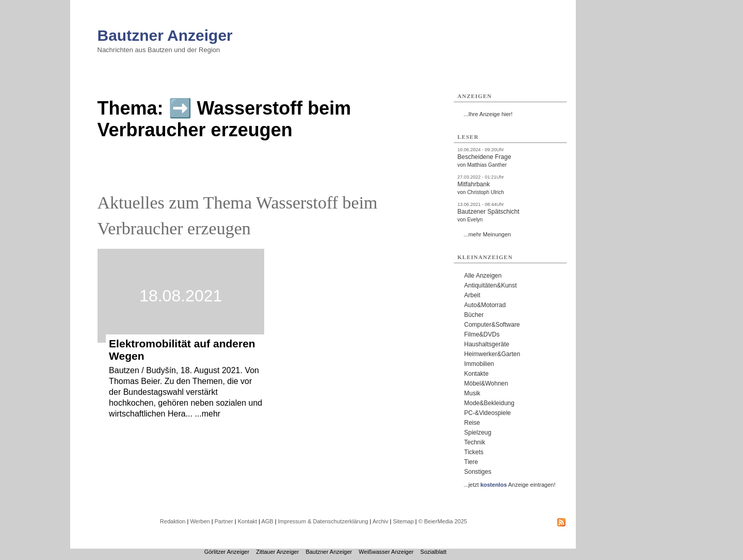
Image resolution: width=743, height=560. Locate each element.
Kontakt (247, 521)
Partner (224, 521)
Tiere (471, 462)
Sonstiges (478, 472)
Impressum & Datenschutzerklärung (323, 521)
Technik (475, 442)
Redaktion (173, 521)
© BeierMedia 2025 (443, 521)
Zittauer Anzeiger (277, 552)
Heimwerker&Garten (492, 354)
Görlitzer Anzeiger (227, 552)
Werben (200, 521)
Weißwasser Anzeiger (386, 552)
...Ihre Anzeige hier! (488, 114)
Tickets (474, 452)
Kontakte (477, 374)
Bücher (474, 315)
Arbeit (472, 295)
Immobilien (479, 364)
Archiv (381, 521)
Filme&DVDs (482, 334)
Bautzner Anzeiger (165, 35)
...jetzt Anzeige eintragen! (510, 485)
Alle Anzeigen (483, 276)
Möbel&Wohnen (486, 383)
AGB (267, 521)
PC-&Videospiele (488, 413)
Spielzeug (478, 433)
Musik (472, 393)
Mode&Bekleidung (489, 403)
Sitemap (403, 521)
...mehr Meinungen (488, 234)
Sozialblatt (434, 552)
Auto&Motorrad (485, 305)
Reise (472, 423)
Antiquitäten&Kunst (491, 285)
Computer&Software (492, 325)
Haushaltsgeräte (487, 344)
